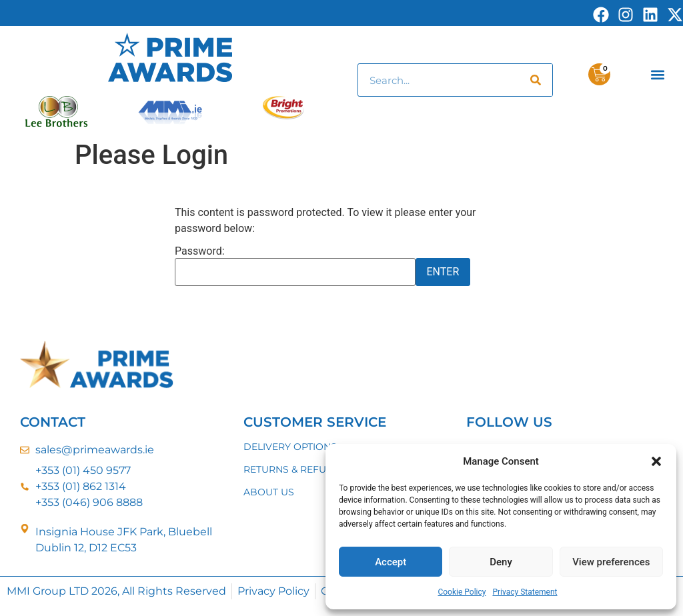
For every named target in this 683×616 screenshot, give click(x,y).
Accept (391, 562)
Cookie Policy (462, 592)
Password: (295, 266)
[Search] (536, 80)
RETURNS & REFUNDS (295, 469)
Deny (501, 562)
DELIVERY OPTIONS (290, 447)
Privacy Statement (525, 592)
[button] (656, 461)
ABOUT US (269, 492)
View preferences (611, 562)
